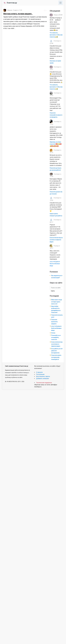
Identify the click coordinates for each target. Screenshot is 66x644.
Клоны (53, 333)
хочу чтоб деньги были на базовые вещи (55, 264)
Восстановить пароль (43, 376)
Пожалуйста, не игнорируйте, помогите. (56, 337)
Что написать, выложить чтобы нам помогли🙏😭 (56, 35)
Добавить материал (43, 378)
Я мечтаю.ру (10, 3)
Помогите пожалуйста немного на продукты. (56, 115)
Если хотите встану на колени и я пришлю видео (56, 240)
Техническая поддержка (44, 383)
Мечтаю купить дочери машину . (18, 14)
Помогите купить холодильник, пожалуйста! (56, 357)
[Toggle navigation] (60, 3)
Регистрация (40, 374)
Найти (53, 291)
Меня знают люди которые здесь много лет (57, 302)
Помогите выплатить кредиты (54, 322)
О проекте (39, 372)
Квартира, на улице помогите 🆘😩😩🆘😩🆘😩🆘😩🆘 (56, 144)
